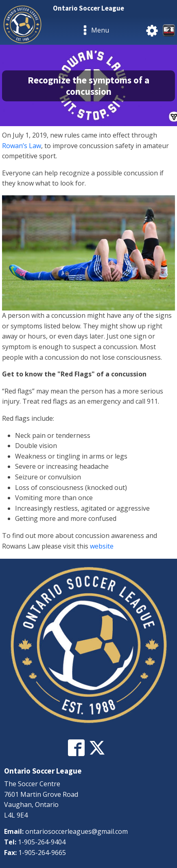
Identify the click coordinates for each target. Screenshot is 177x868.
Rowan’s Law (22, 146)
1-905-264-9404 (42, 842)
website (102, 546)
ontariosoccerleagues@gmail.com (76, 831)
